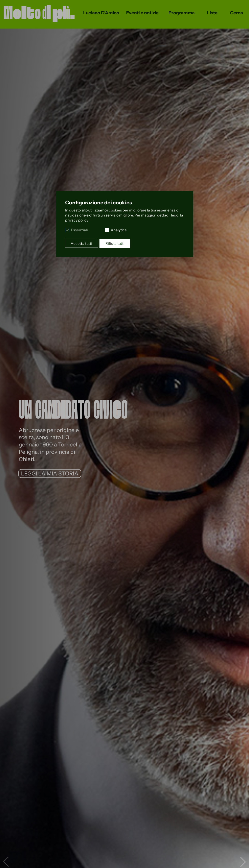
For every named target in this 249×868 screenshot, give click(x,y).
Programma (182, 13)
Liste (212, 13)
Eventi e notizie (142, 13)
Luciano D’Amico (101, 13)
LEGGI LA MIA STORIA (50, 474)
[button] (243, 862)
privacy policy (77, 220)
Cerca (236, 13)
